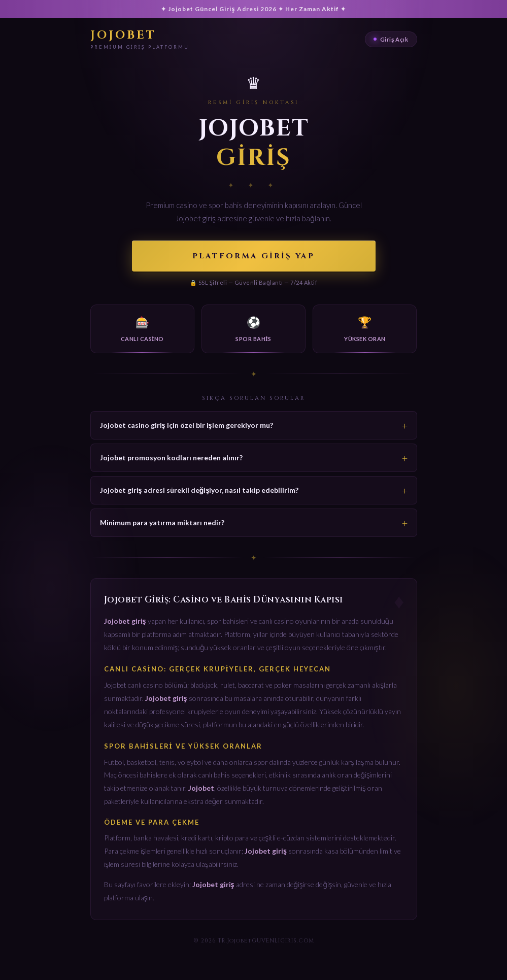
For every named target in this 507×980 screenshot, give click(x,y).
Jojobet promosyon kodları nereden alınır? (171, 458)
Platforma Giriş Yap (253, 256)
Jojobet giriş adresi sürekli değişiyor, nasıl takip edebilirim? (199, 490)
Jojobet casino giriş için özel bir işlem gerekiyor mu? (187, 425)
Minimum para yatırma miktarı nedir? (162, 522)
